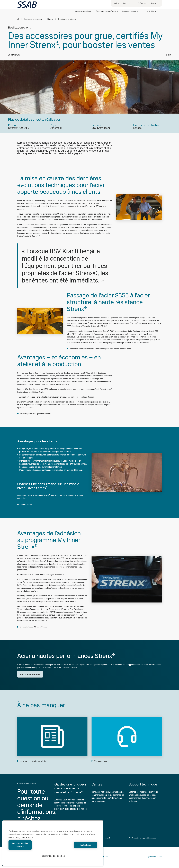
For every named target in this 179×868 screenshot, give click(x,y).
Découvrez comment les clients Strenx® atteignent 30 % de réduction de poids (99, 349)
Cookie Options (155, 857)
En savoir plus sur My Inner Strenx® (32, 627)
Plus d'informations (30, 674)
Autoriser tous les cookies (30, 847)
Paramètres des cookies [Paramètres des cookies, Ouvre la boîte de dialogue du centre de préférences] (53, 856)
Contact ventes (25, 504)
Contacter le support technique (142, 838)
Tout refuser (75, 847)
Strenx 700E (131, 323)
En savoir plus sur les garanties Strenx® (34, 414)
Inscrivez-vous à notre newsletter (32, 761)
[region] (53, 845)
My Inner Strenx (56, 558)
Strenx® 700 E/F (19, 128)
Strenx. (36, 236)
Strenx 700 (109, 331)
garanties (61, 402)
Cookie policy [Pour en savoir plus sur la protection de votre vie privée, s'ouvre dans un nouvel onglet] (27, 841)
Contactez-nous (99, 761)
